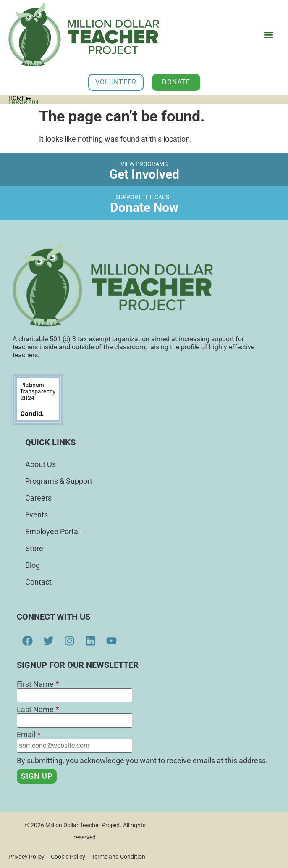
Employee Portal (52, 532)
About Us (41, 464)
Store (34, 548)
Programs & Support (59, 481)
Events (37, 515)
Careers (38, 498)
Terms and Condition (118, 857)
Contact (38, 582)
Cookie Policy (68, 857)
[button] (268, 35)
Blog (33, 565)
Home (20, 98)
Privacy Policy (26, 857)
